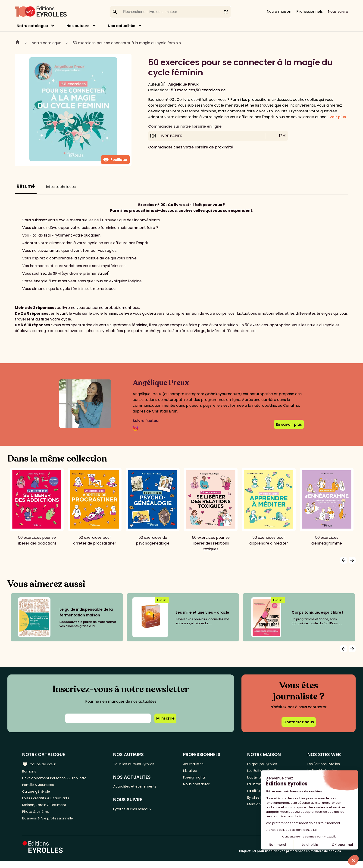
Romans (30, 772)
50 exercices (183, 90)
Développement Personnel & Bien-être (58, 779)
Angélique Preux (183, 84)
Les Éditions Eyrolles (323, 764)
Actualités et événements (140, 788)
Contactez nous (299, 722)
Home (18, 43)
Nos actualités (122, 26)
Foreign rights (199, 779)
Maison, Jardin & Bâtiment (46, 810)
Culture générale (38, 795)
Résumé (26, 186)
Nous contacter (201, 787)
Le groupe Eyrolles (263, 764)
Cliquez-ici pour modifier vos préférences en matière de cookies (290, 858)
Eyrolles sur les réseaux (137, 811)
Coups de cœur (40, 764)
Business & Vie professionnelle (49, 825)
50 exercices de (211, 90)
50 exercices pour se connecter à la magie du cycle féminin (127, 43)
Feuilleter (115, 160)
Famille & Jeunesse (40, 787)
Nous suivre (338, 11)
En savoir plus (289, 424)
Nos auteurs (78, 26)
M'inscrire (165, 718)
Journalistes (197, 764)
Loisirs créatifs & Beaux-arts (48, 802)
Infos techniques (61, 187)
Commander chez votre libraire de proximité (191, 147)
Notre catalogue (32, 26)
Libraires (194, 772)
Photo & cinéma (37, 817)
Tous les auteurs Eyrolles (139, 764)
